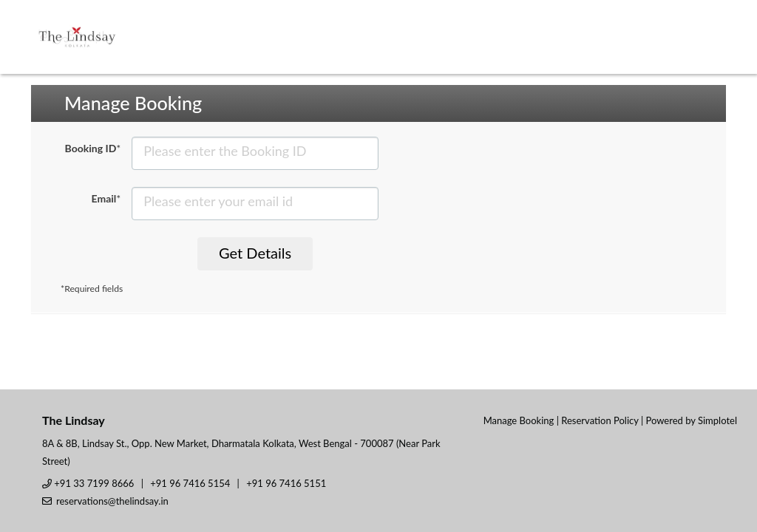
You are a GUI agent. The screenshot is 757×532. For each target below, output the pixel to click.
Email (106, 198)
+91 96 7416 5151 (286, 483)
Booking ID (93, 148)
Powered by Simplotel (692, 420)
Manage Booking (519, 420)
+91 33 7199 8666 (94, 483)
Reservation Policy (600, 420)
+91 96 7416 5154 (190, 483)
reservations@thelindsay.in (112, 501)
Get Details (255, 253)
